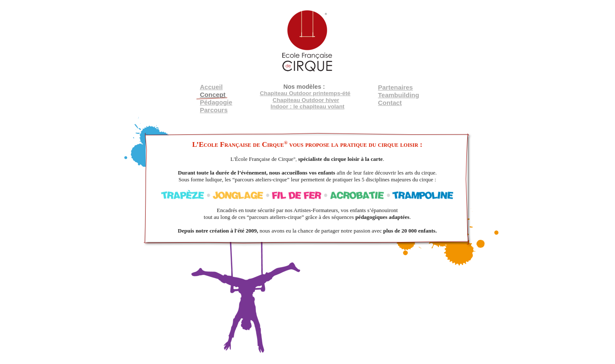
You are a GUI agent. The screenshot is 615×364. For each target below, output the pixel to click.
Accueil (211, 87)
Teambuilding (398, 95)
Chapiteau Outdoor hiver (306, 100)
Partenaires (395, 87)
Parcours (214, 110)
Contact (390, 103)
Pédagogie (216, 102)
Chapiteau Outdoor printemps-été (305, 93)
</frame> (164, 26)
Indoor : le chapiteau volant (308, 106)
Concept (213, 95)
